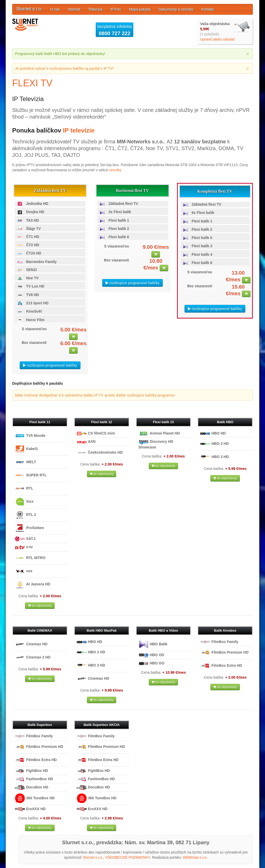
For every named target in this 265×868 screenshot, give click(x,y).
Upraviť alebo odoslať (217, 39)
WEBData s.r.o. (195, 857)
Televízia (95, 9)
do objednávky (40, 606)
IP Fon (116, 9)
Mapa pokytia (140, 9)
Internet (74, 9)
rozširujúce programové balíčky (50, 365)
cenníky (115, 170)
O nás (55, 9)
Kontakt (207, 9)
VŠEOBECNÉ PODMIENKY (127, 857)
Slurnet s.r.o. (29, 9)
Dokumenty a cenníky (176, 9)
